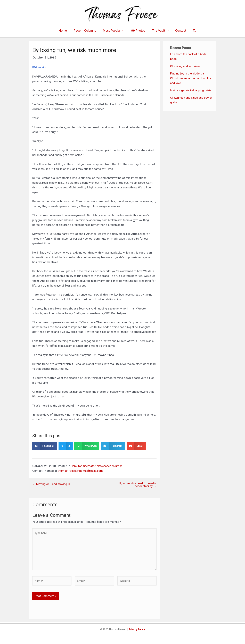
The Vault (159, 31)
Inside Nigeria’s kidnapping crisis (191, 90)
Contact (178, 31)
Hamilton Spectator (83, 466)
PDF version (40, 67)
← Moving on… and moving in (51, 484)
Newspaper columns (110, 466)
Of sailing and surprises (185, 66)
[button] (191, 31)
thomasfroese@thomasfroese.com (81, 471)
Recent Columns (86, 31)
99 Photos (138, 31)
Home (65, 31)
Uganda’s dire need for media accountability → (137, 485)
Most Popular (114, 31)
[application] (123, 31)
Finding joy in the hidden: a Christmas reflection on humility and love (191, 78)
